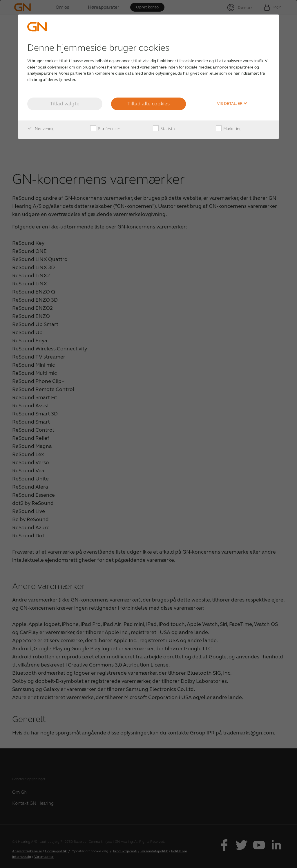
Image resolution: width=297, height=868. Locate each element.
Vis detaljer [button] (232, 104)
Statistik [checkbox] (164, 129)
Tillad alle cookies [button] (148, 104)
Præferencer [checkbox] (105, 129)
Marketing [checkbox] (229, 129)
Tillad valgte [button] (65, 104)
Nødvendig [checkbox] (41, 129)
